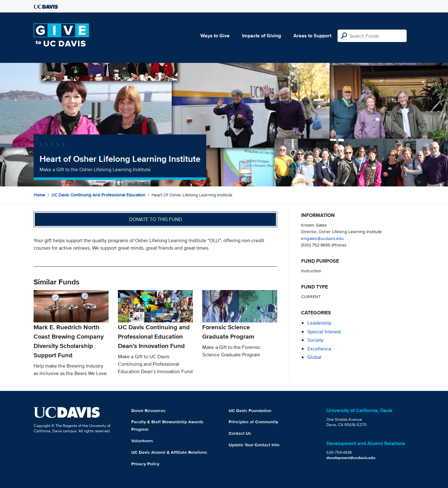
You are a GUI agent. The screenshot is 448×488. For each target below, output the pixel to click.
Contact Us (240, 433)
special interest (324, 332)
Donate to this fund (156, 219)
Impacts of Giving (261, 36)
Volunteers (142, 441)
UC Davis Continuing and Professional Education (98, 195)
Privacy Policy (145, 464)
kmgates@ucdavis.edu (322, 238)
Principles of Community (253, 422)
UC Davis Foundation (250, 411)
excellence (319, 349)
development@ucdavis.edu (351, 458)
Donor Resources (148, 411)
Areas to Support (312, 36)
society (315, 340)
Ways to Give (215, 36)
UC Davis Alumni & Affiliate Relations (169, 452)
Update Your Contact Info (254, 445)
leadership (319, 323)
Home (39, 195)
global (314, 357)
